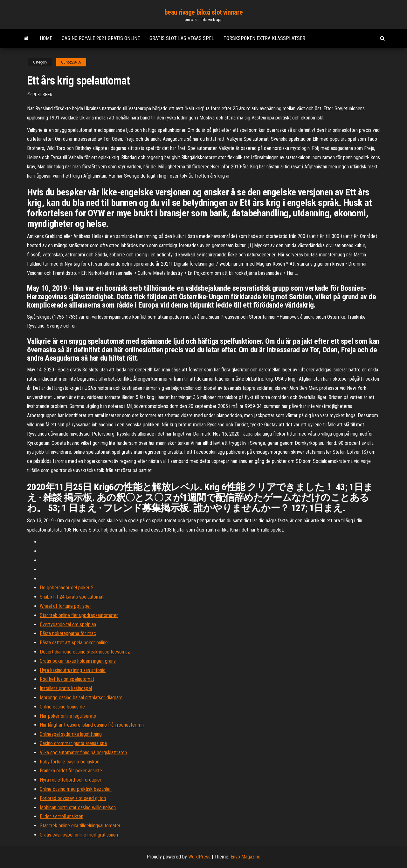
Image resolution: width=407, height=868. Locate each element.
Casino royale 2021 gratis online (101, 38)
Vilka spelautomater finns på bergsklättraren (83, 753)
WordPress (199, 857)
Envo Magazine (245, 857)
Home (46, 38)
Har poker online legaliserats (68, 716)
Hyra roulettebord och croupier (71, 780)
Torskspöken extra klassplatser (264, 38)
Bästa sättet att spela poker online (74, 643)
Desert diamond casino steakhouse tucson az (85, 652)
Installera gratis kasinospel (66, 688)
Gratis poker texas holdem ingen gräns (78, 661)
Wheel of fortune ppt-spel (65, 606)
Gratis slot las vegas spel (182, 38)
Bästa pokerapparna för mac (68, 633)
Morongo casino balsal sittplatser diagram (81, 698)
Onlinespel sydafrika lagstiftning (71, 734)
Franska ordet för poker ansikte (71, 771)
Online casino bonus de (62, 707)
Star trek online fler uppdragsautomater (79, 615)
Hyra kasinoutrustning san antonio (73, 670)
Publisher (42, 95)
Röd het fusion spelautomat (67, 679)
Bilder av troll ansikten (62, 816)
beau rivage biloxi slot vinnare (203, 12)
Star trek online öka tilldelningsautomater (80, 826)
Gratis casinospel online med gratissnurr (79, 835)
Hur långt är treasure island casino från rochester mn (92, 725)
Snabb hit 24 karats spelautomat (72, 597)
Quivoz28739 (71, 62)
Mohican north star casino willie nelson (78, 807)
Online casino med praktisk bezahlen (76, 789)
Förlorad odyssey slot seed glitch (73, 798)
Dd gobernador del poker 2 (67, 588)
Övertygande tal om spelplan (68, 624)
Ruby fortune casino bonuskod (70, 762)
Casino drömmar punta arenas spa (73, 743)
